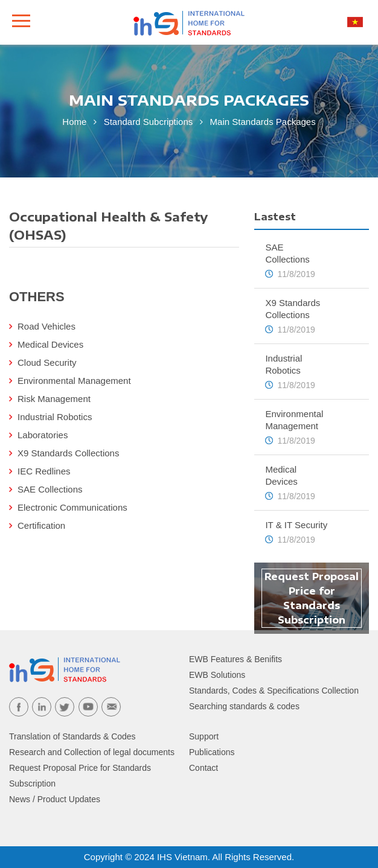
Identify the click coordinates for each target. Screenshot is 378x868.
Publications (212, 752)
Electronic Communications (72, 507)
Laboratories (43, 435)
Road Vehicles (46, 326)
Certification (41, 525)
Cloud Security (47, 362)
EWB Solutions (217, 675)
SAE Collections (50, 489)
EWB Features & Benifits (235, 659)
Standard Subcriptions (150, 122)
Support (204, 736)
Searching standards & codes (244, 706)
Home (74, 122)
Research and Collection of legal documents (92, 752)
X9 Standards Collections (68, 453)
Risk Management (54, 399)
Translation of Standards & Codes (72, 736)
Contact (203, 768)
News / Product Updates (55, 799)
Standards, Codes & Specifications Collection (274, 691)
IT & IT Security (296, 525)
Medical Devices (50, 344)
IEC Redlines (44, 471)
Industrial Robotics (55, 417)
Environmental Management (74, 381)
